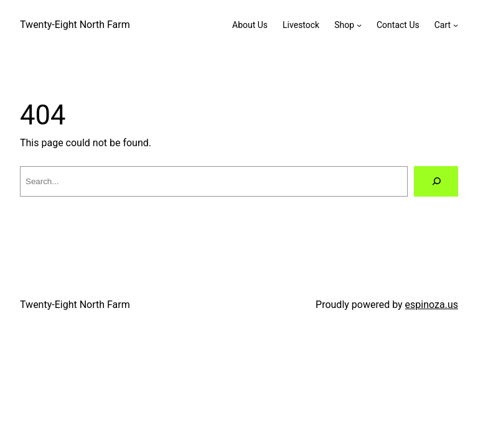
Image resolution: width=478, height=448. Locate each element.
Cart (443, 25)
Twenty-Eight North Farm (75, 25)
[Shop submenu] (359, 25)
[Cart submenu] (456, 25)
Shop (344, 25)
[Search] (436, 181)
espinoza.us (432, 305)
